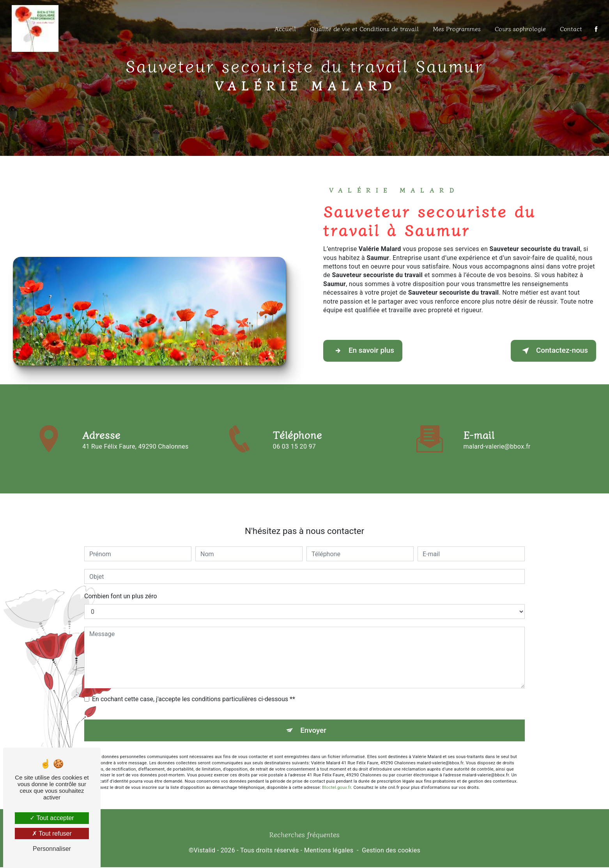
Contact (571, 28)
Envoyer (313, 722)
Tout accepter (52, 818)
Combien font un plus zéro (121, 588)
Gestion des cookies (391, 851)
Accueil (285, 28)
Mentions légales (329, 851)
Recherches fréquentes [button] (304, 835)
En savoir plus (363, 351)
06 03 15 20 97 (294, 455)
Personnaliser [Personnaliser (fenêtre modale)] (52, 849)
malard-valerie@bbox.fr (497, 438)
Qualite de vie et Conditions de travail (364, 28)
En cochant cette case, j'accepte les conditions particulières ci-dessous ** (194, 691)
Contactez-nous (553, 351)
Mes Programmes (456, 28)
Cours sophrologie (520, 28)
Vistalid (205, 851)
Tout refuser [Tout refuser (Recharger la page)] (52, 834)
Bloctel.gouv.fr (336, 779)
